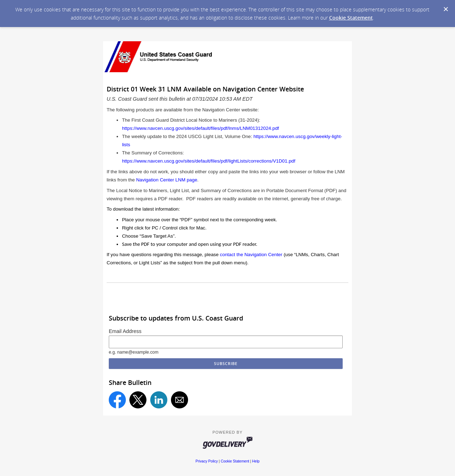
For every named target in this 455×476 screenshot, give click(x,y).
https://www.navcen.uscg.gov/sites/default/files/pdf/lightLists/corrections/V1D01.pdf (208, 161)
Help (256, 461)
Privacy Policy (207, 461)
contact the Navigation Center (251, 255)
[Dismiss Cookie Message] (446, 9)
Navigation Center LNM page (167, 180)
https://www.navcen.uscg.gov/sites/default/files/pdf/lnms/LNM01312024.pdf (200, 128)
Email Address (125, 331)
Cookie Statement (351, 18)
